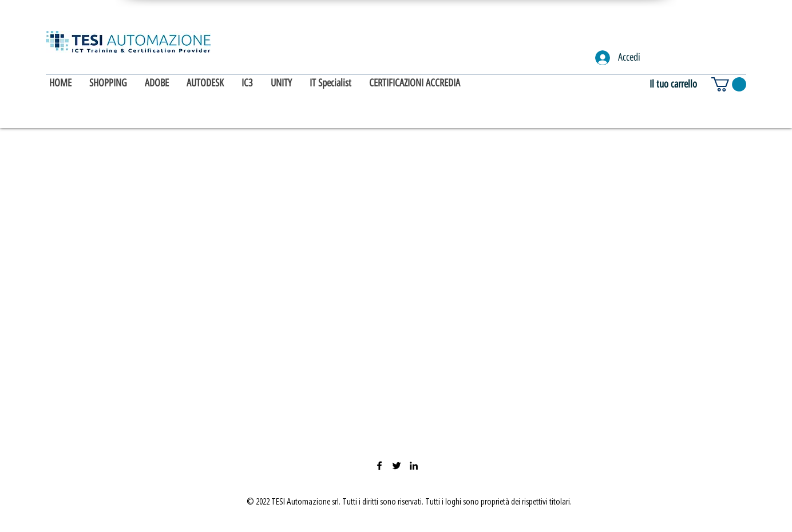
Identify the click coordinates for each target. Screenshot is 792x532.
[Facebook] (379, 466)
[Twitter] (397, 466)
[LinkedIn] (414, 466)
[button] (729, 84)
